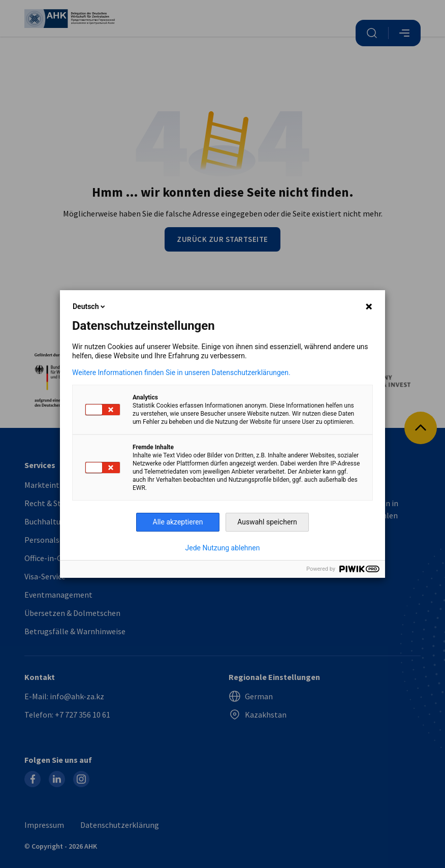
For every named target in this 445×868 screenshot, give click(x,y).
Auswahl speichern (267, 522)
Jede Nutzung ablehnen (223, 548)
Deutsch (90, 306)
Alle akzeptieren (178, 522)
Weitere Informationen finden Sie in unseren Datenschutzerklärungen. (181, 373)
